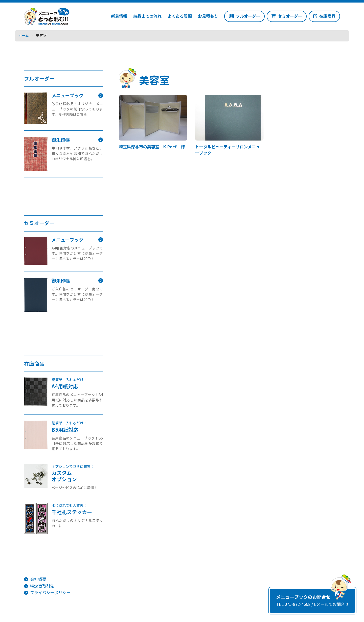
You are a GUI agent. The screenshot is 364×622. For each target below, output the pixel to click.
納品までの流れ (147, 16)
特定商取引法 (42, 586)
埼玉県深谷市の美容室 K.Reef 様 (152, 147)
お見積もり (208, 16)
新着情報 (119, 16)
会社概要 (38, 579)
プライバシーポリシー (50, 593)
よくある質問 (180, 16)
